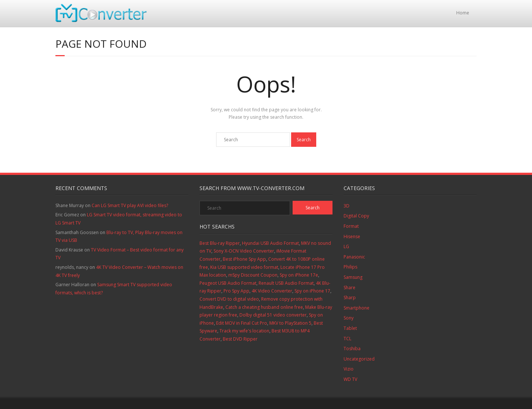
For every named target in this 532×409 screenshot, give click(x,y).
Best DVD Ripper (240, 339)
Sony (349, 318)
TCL (347, 339)
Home (463, 13)
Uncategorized (359, 359)
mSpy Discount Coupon (253, 275)
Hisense (352, 236)
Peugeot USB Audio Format (228, 283)
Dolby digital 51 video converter (273, 315)
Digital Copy (356, 216)
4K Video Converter (272, 291)
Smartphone (357, 308)
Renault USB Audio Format (286, 283)
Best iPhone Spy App (244, 259)
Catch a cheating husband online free (264, 307)
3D (347, 206)
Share (349, 288)
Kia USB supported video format (244, 267)
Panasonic (354, 257)
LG (346, 246)
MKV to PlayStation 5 (290, 323)
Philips (350, 267)
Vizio (349, 369)
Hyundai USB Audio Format (270, 243)
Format (351, 226)
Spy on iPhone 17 (312, 291)
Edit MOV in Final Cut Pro (242, 323)
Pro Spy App (236, 291)
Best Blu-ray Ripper (220, 243)
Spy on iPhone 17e (299, 275)
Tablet (350, 328)
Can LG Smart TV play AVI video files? (130, 205)
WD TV (350, 379)
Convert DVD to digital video (229, 299)
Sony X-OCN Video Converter (244, 251)
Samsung (353, 277)
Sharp (350, 298)
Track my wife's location (244, 331)
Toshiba (352, 349)
